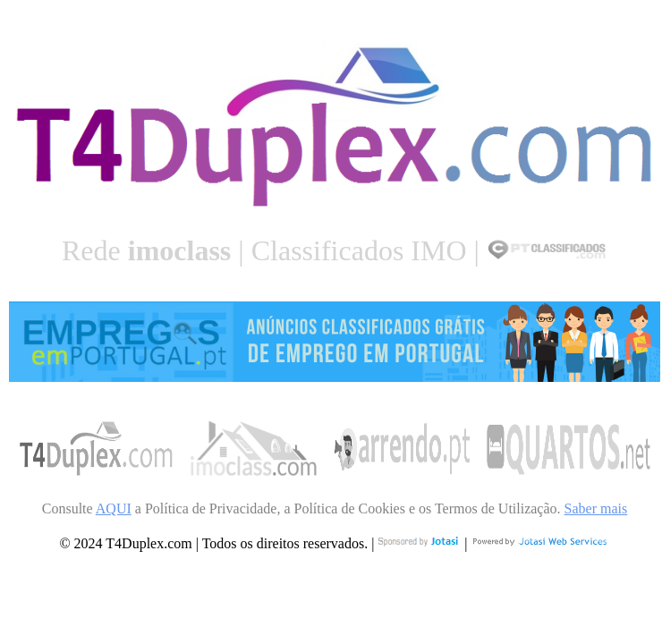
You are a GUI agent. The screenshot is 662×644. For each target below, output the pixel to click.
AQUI (114, 508)
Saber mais (596, 508)
